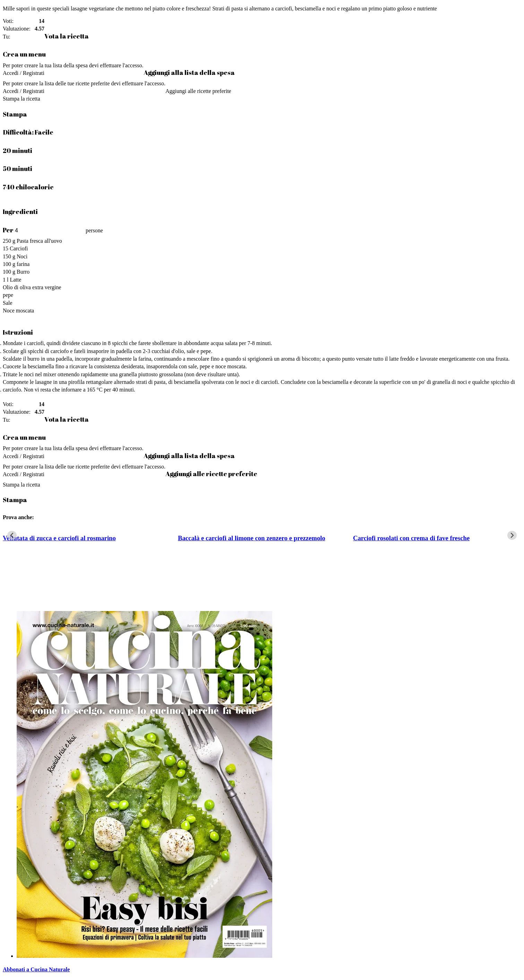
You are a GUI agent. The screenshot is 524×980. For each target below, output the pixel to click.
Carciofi (19, 248)
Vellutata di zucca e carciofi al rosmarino (59, 538)
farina (23, 264)
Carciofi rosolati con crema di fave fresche (411, 538)
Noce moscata (18, 311)
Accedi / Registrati (24, 73)
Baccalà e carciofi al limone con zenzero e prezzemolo (252, 538)
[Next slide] (512, 535)
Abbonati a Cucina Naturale (36, 969)
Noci (22, 256)
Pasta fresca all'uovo (39, 241)
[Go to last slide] (12, 535)
